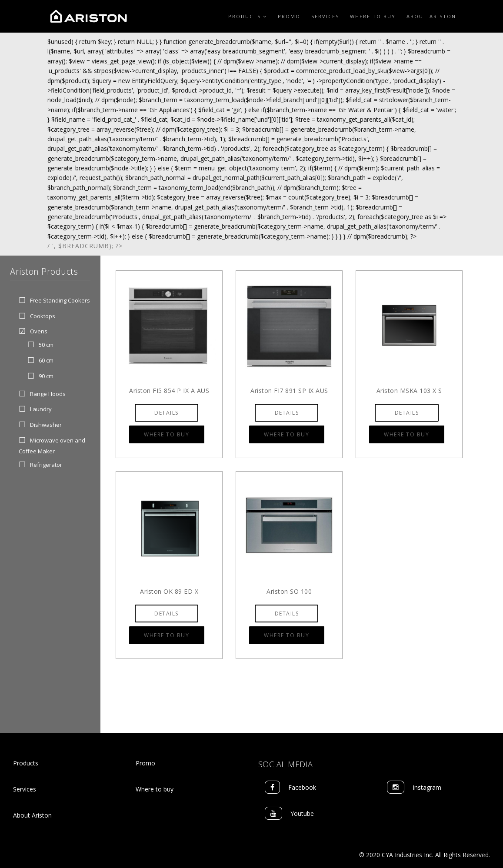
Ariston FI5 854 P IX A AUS (169, 391)
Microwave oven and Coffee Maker (52, 446)
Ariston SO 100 (289, 591)
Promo (289, 16)
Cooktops (43, 316)
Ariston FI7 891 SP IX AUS (289, 391)
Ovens (39, 332)
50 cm (46, 345)
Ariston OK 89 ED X (169, 591)
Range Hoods (48, 394)
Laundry (41, 409)
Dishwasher (46, 425)
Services (325, 16)
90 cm (46, 376)
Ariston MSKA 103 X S (409, 391)
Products (248, 16)
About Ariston (431, 16)
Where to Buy (373, 16)
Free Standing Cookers (60, 300)
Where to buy (155, 789)
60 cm (46, 360)
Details (167, 413)
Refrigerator (46, 465)
